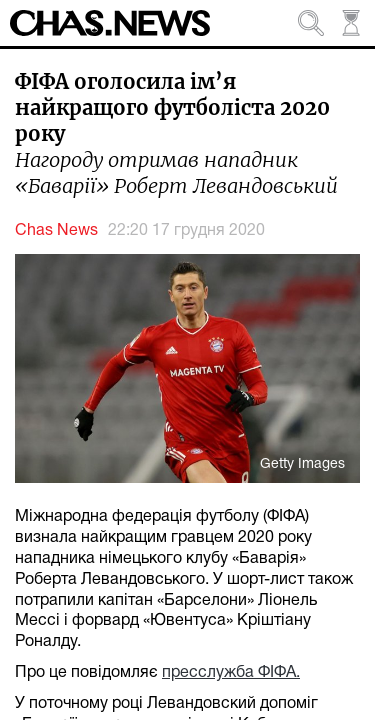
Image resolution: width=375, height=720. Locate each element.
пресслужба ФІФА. (231, 673)
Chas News (56, 231)
